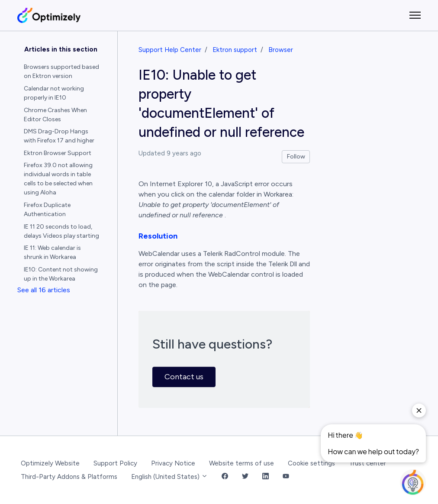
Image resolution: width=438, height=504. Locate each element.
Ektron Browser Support (58, 153)
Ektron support (235, 50)
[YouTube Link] (286, 477)
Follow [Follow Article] (296, 157)
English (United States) (169, 477)
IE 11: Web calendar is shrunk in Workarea (52, 252)
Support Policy (115, 463)
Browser (281, 50)
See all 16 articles (44, 290)
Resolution (158, 236)
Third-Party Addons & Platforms (69, 477)
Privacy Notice (173, 463)
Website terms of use (242, 463)
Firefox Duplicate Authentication (47, 210)
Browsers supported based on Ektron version (61, 71)
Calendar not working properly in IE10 (54, 93)
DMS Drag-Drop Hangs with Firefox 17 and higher (59, 136)
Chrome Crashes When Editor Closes (55, 115)
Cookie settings (311, 463)
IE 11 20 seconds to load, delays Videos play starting (61, 231)
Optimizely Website (50, 463)
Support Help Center (170, 50)
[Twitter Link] (245, 477)
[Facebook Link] (225, 477)
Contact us (184, 377)
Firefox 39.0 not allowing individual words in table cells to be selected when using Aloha (58, 179)
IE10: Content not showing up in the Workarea (61, 274)
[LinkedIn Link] (266, 477)
